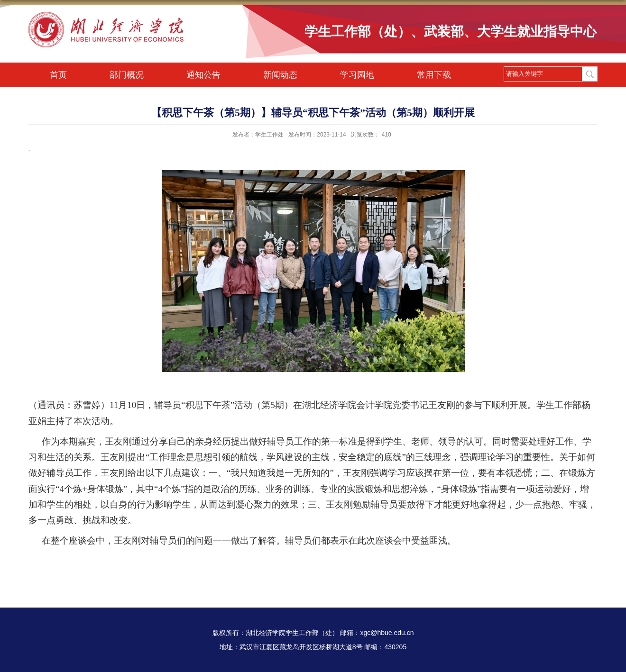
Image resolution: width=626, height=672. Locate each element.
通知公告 (203, 75)
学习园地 (357, 75)
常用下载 (434, 75)
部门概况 (127, 75)
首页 (58, 75)
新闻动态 (280, 75)
